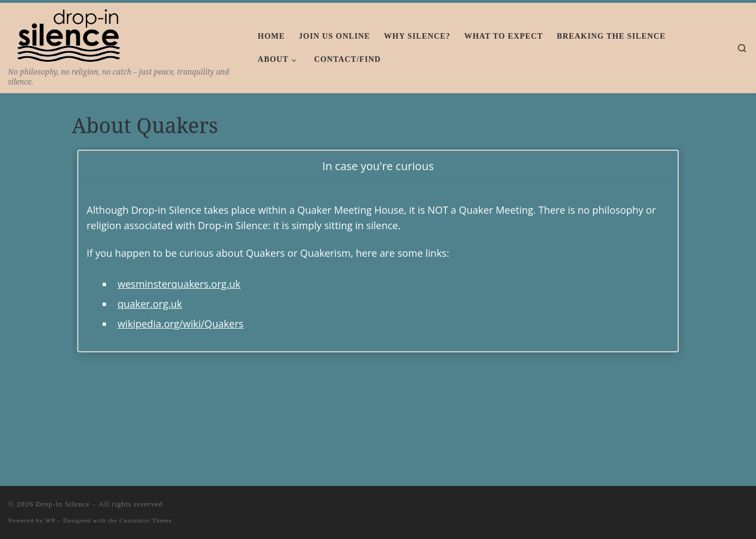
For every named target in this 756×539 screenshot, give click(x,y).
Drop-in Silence (63, 504)
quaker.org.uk (150, 304)
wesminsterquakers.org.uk (179, 284)
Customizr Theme (146, 520)
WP (50, 520)
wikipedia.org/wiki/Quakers (180, 324)
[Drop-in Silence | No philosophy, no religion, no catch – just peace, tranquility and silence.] (70, 34)
